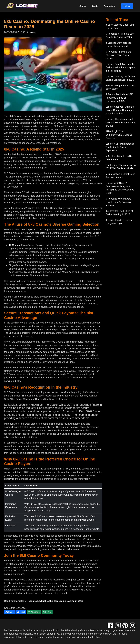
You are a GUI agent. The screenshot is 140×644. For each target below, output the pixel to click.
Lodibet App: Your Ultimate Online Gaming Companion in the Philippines (120, 110)
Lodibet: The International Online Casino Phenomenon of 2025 (120, 122)
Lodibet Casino (84, 580)
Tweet (21, 612)
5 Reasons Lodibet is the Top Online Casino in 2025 (54, 601)
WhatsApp (34, 612)
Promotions (110, 6)
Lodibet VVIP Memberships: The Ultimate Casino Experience (120, 147)
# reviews (32, 32)
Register (127, 6)
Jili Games (14, 245)
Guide (95, 6)
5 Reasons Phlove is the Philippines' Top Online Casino (118, 55)
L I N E (47, 612)
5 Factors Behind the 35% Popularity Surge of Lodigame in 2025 (119, 98)
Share (10, 612)
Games (83, 6)
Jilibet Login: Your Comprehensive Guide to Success (119, 135)
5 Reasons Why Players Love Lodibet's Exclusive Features (119, 202)
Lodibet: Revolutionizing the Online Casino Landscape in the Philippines (120, 68)
